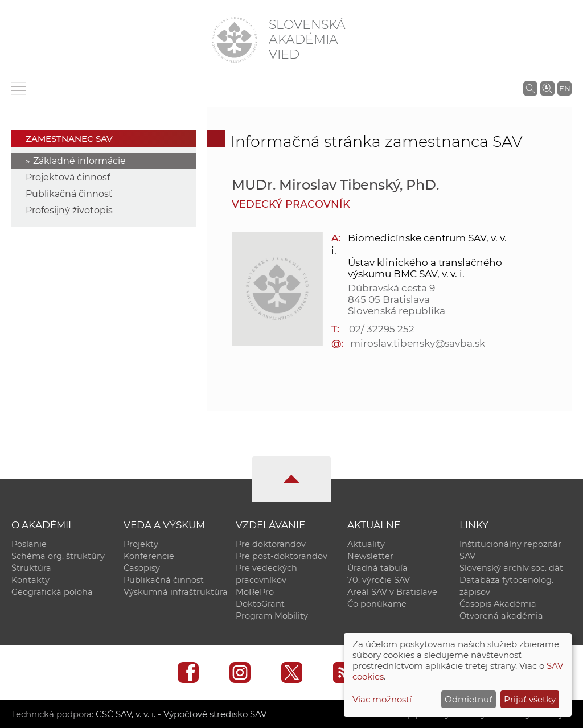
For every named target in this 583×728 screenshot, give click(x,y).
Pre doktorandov (271, 544)
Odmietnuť (469, 699)
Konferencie (149, 556)
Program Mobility (272, 616)
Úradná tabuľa (377, 568)
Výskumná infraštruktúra (176, 592)
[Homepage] (235, 40)
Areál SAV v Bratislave (392, 592)
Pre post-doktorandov (282, 556)
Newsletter (370, 556)
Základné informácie (79, 161)
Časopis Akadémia (498, 604)
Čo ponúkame (377, 604)
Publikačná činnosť (69, 194)
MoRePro (255, 592)
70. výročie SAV (379, 580)
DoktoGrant (260, 604)
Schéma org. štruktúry (58, 556)
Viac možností (382, 699)
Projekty (141, 544)
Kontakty (30, 580)
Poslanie (29, 544)
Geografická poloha (52, 592)
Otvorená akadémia (501, 616)
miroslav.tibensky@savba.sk (418, 343)
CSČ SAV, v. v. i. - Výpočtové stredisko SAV (181, 714)
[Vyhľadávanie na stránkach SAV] (530, 88)
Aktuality (366, 544)
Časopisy (142, 568)
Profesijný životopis (69, 210)
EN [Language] (565, 88)
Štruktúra (31, 568)
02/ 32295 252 (381, 329)
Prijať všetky (530, 699)
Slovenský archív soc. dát (511, 568)
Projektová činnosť (68, 177)
